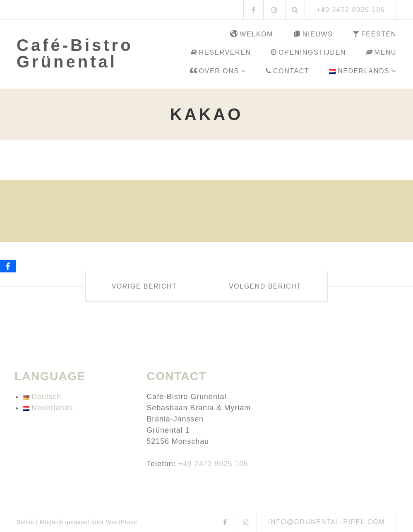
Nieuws (313, 34)
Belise (25, 522)
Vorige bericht (142, 286)
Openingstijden (308, 52)
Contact (287, 71)
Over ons (214, 71)
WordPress (121, 522)
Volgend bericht (268, 286)
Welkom (252, 34)
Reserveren (221, 52)
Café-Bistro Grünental (75, 53)
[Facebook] (8, 266)
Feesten (375, 34)
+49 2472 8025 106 (213, 464)
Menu (381, 52)
